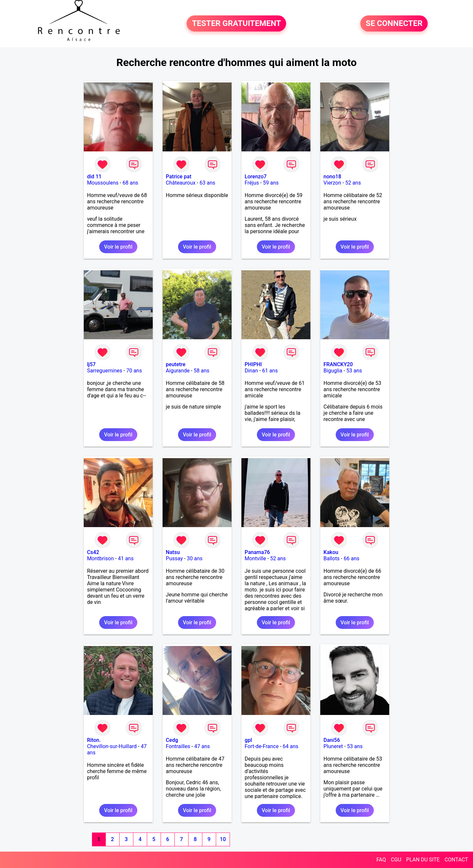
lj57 (91, 364)
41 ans (126, 558)
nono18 (332, 177)
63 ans (208, 183)
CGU (396, 860)
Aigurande (178, 371)
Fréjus (252, 183)
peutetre (176, 364)
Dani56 (332, 740)
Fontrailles (178, 746)
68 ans (130, 183)
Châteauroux (181, 183)
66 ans (351, 558)
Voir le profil (118, 247)
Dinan (251, 371)
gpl (248, 740)
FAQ (381, 860)
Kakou (331, 552)
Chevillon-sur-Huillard (112, 746)
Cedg (172, 740)
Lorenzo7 (256, 177)
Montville (255, 558)
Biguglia (333, 371)
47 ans (202, 746)
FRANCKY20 (338, 364)
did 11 (94, 177)
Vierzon (332, 183)
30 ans (195, 558)
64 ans (291, 746)
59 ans (271, 183)
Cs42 (93, 552)
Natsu (173, 552)
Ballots (332, 558)
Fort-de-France (262, 746)
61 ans (270, 371)
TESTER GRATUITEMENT (236, 24)
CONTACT (456, 860)
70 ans (134, 371)
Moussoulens (103, 183)
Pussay (174, 558)
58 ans (202, 371)
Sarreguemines (105, 371)
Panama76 (257, 552)
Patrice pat (179, 177)
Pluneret (333, 746)
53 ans (354, 371)
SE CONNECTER (394, 24)
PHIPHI (253, 364)
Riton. (94, 740)
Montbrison (101, 558)
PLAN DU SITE (423, 860)
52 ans (353, 183)
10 (223, 839)
